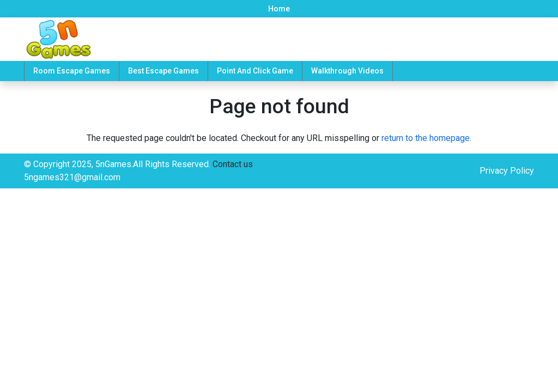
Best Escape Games (163, 71)
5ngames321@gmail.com (72, 177)
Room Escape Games (72, 71)
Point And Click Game (255, 71)
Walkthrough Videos (347, 71)
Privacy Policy (507, 171)
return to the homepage (426, 138)
